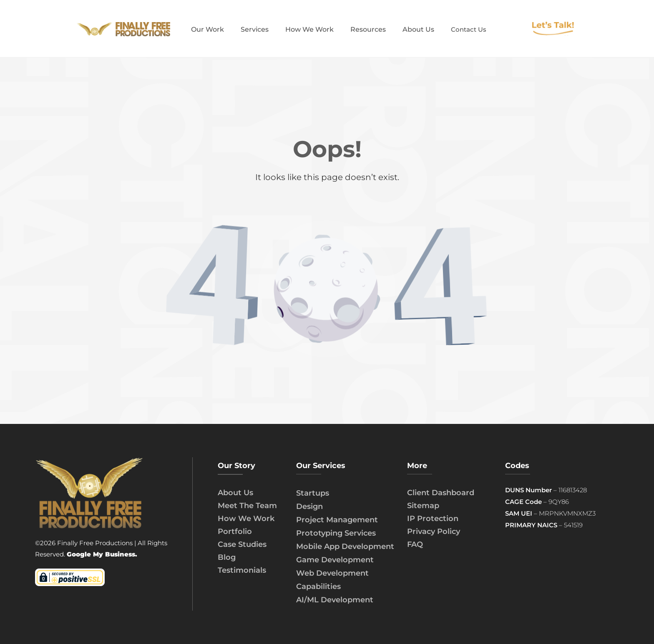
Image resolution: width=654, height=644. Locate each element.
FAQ (415, 544)
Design (309, 506)
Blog (227, 557)
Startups (313, 493)
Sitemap (423, 506)
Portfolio (235, 531)
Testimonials (242, 570)
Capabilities (318, 586)
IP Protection (433, 519)
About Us (235, 493)
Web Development (332, 573)
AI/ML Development (335, 600)
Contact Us (469, 29)
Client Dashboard (441, 493)
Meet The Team (247, 506)
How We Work (246, 519)
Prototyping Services (336, 533)
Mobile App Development (345, 546)
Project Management (337, 520)
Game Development (335, 560)
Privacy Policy (434, 531)
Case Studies (242, 544)
